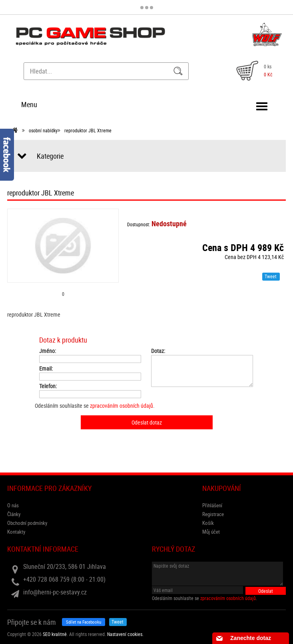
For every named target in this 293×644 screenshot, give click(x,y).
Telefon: (48, 386)
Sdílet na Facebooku (84, 622)
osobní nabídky (43, 130)
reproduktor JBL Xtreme (88, 130)
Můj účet (211, 532)
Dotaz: (158, 351)
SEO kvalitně (55, 634)
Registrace (213, 514)
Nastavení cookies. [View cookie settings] (125, 634)
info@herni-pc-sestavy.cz (55, 592)
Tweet (271, 276)
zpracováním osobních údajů (122, 406)
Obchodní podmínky (27, 523)
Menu (29, 104)
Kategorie (50, 156)
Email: (46, 369)
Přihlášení (212, 505)
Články (14, 514)
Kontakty (16, 532)
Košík (208, 523)
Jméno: (48, 351)
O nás (13, 505)
